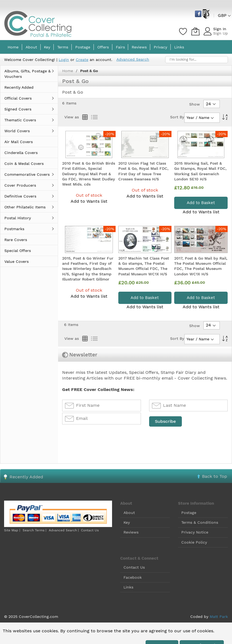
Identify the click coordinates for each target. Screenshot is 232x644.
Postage (189, 513)
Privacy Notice (195, 532)
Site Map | (12, 530)
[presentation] (104, 441)
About (129, 513)
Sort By (177, 117)
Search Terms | (34, 530)
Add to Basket (201, 203)
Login (64, 60)
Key (127, 522)
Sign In (220, 29)
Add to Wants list (89, 201)
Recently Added (26, 477)
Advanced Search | (64, 530)
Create (82, 60)
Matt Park (219, 617)
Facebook (133, 577)
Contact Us (90, 530)
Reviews (131, 532)
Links (128, 587)
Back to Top (215, 476)
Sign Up (221, 33)
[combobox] (197, 60)
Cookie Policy (194, 542)
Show (195, 104)
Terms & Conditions (200, 522)
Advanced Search (133, 59)
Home (68, 71)
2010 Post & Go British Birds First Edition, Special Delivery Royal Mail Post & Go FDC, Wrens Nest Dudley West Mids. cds (89, 174)
